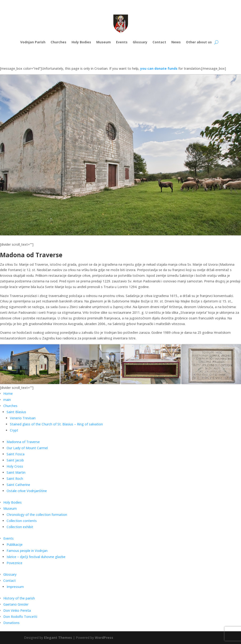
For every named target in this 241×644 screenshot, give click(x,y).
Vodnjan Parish (33, 42)
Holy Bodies (81, 42)
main (7, 400)
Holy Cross (15, 466)
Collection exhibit (20, 527)
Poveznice (14, 563)
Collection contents (22, 521)
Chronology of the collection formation (37, 515)
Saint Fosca (16, 454)
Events (122, 42)
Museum (104, 42)
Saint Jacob (15, 460)
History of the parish (19, 598)
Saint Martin (16, 472)
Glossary (140, 42)
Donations (11, 623)
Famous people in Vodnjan (27, 551)
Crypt (14, 430)
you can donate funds (159, 68)
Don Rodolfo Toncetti (20, 617)
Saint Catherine (18, 485)
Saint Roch (15, 479)
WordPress (104, 638)
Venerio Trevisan (23, 418)
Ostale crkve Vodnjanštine (27, 491)
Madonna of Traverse (23, 442)
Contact (159, 42)
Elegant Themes (58, 638)
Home (8, 393)
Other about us (199, 42)
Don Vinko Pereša (17, 610)
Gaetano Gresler (16, 604)
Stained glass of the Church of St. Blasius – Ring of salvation (56, 424)
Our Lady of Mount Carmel (27, 448)
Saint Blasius (16, 412)
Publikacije (15, 544)
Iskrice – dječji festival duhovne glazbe (36, 557)
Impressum (15, 587)
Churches (58, 42)
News (176, 42)
